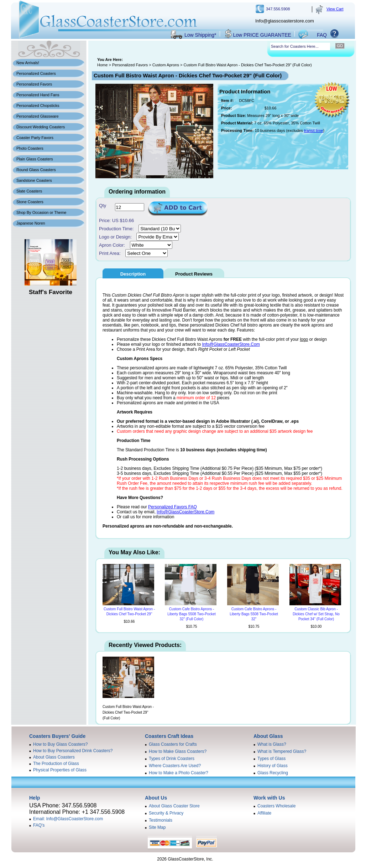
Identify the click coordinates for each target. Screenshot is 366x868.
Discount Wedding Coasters (41, 127)
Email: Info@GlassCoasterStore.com (68, 819)
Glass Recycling (273, 773)
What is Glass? (272, 744)
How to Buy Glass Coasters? (60, 744)
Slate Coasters (29, 191)
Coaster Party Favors (35, 138)
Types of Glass (271, 759)
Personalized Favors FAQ (172, 507)
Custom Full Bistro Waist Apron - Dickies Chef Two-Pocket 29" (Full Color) (128, 712)
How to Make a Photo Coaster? (179, 773)
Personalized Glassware (38, 116)
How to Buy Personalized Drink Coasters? (73, 751)
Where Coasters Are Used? (175, 766)
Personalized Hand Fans (38, 95)
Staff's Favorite (51, 292)
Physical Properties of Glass (60, 770)
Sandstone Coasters (34, 180)
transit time (314, 130)
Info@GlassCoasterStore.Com (231, 344)
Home (102, 65)
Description (133, 274)
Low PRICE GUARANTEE (262, 35)
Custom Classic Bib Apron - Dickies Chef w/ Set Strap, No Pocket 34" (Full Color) (316, 614)
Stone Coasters (30, 202)
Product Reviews (194, 274)
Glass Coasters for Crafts (173, 744)
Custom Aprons (166, 65)
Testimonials (161, 820)
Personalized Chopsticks (38, 106)
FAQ (322, 35)
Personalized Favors (34, 84)
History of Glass (273, 766)
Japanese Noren (31, 223)
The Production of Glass (56, 764)
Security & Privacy (166, 813)
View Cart (335, 9)
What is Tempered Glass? (282, 751)
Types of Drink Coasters (172, 759)
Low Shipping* (200, 35)
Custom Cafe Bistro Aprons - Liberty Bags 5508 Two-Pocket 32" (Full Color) (191, 614)
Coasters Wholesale (276, 806)
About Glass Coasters (54, 757)
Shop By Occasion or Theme (41, 212)
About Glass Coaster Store (174, 806)
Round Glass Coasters (36, 170)
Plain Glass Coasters (35, 159)
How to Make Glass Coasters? (178, 751)
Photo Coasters (30, 148)
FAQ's (39, 825)
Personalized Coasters (36, 73)
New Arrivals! (28, 63)
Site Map (157, 827)
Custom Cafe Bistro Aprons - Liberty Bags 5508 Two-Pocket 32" (254, 614)
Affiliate (264, 813)
